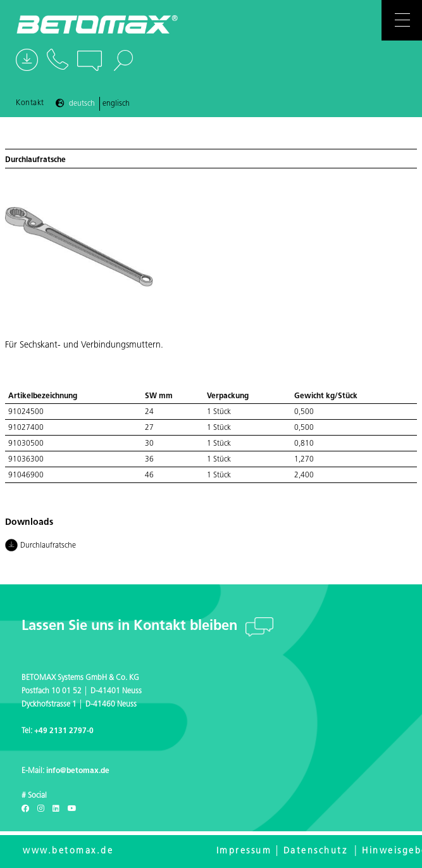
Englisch (116, 104)
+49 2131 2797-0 (64, 731)
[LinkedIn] (56, 809)
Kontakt (30, 103)
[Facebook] (25, 809)
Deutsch (82, 104)
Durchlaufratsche (41, 546)
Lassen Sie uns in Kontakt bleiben (131, 626)
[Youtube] (72, 809)
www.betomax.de (68, 851)
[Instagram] (41, 809)
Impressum (244, 851)
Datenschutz (316, 851)
